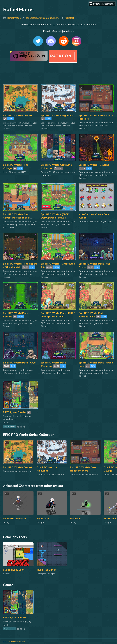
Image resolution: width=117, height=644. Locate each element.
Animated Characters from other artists (33, 486)
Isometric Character (15, 519)
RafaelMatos (14, 18)
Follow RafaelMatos (102, 3)
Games (8, 585)
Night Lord (43, 519)
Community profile (17, 641)
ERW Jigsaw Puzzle (14, 412)
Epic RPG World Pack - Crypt (20, 363)
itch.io (6, 641)
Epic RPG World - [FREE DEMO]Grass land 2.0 (55, 216)
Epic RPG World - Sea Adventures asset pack (17, 216)
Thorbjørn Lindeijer (46, 574)
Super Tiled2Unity (14, 570)
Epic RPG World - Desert (18, 115)
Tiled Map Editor (46, 570)
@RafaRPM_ (72, 18)
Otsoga (7, 523)
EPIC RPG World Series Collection (29, 435)
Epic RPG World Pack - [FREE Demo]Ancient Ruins (58, 315)
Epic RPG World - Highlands (57, 115)
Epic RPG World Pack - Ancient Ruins (92, 315)
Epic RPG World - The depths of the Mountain (20, 266)
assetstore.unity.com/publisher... (42, 18)
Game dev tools (15, 537)
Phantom (75, 519)
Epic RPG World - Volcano (94, 165)
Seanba (7, 574)
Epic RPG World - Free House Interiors (83, 469)
